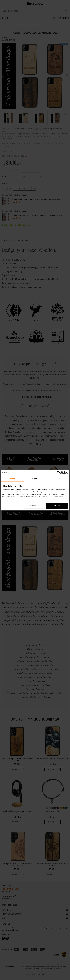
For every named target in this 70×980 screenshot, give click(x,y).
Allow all (57, 506)
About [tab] (58, 479)
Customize (35, 506)
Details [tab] (35, 479)
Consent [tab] (12, 479)
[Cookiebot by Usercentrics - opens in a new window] (59, 473)
